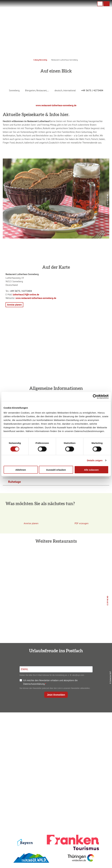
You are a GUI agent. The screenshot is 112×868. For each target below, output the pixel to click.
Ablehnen (21, 470)
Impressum (55, 804)
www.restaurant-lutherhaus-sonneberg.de (56, 105)
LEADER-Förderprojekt (55, 824)
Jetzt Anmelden (56, 695)
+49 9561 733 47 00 (58, 740)
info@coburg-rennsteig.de (59, 744)
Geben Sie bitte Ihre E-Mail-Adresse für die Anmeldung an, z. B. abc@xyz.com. (52, 675)
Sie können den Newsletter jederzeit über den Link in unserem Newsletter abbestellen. (55, 688)
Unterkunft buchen (55, 776)
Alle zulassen (91, 470)
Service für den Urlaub (55, 819)
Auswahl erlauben (56, 470)
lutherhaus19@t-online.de (26, 294)
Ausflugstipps (55, 787)
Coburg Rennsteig (40, 60)
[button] (106, 4)
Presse (55, 814)
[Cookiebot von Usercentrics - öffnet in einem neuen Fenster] (95, 397)
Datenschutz (55, 809)
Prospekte (55, 782)
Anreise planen (55, 771)
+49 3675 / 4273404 (92, 90)
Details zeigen (95, 460)
